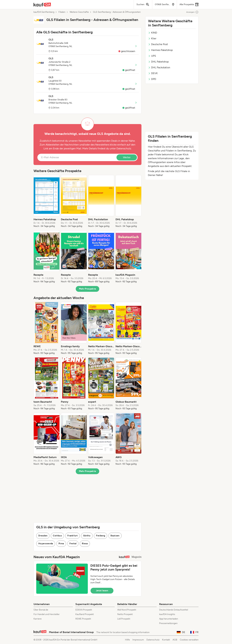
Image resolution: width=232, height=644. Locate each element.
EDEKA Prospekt (84, 610)
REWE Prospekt (83, 619)
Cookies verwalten (189, 640)
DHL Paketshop (158, 62)
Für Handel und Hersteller (47, 614)
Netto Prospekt (125, 614)
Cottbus (57, 536)
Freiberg (101, 536)
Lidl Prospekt (124, 619)
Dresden (43, 536)
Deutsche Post (158, 44)
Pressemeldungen (168, 623)
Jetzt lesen (102, 591)
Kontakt (166, 640)
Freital (73, 544)
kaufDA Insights (167, 614)
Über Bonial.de (41, 610)
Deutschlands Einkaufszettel (174, 610)
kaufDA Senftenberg (44, 12)
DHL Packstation (159, 67)
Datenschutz (124, 148)
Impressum (138, 640)
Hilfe (127, 640)
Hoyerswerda (46, 544)
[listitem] (47, 201)
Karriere (38, 619)
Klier (152, 38)
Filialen (62, 12)
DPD (152, 79)
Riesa (85, 544)
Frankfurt (72, 536)
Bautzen (115, 536)
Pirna (61, 544)
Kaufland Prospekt (85, 614)
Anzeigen (192, 12)
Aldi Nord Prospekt (127, 610)
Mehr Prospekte (88, 289)
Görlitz (87, 536)
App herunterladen (169, 619)
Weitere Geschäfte (79, 12)
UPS (152, 56)
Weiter (127, 157)
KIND (153, 33)
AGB (175, 640)
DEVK (153, 73)
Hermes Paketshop (160, 50)
